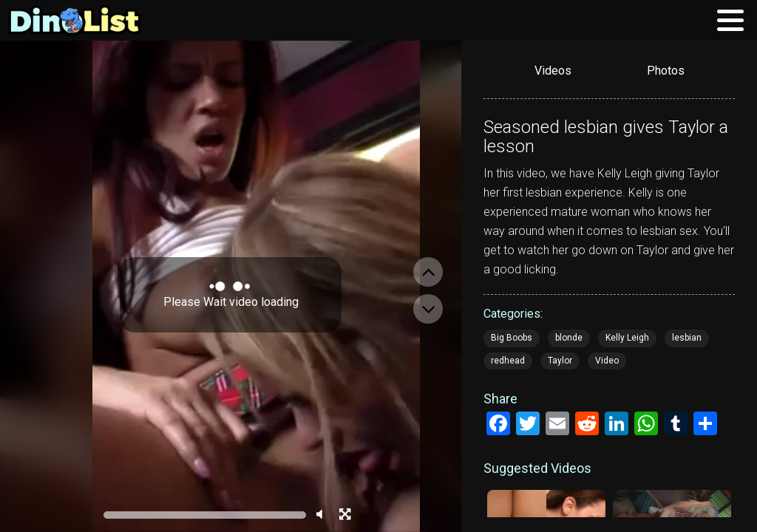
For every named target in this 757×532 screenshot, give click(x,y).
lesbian (687, 338)
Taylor (560, 361)
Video (607, 361)
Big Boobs (512, 338)
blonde (569, 338)
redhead (508, 361)
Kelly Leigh (627, 338)
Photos (666, 71)
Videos (553, 71)
